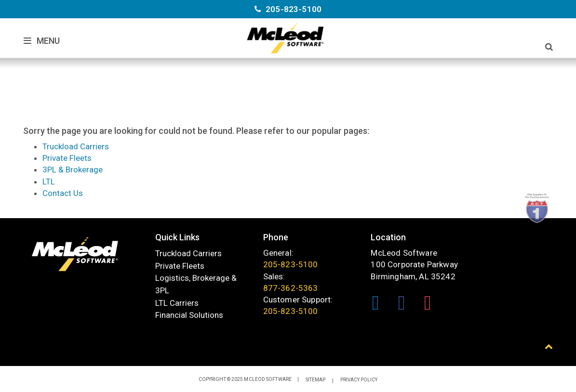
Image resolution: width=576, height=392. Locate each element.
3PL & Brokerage (73, 170)
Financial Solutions (189, 315)
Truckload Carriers (76, 146)
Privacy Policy (359, 380)
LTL (49, 182)
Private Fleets (67, 158)
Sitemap (315, 380)
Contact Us (63, 193)
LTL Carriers (177, 303)
